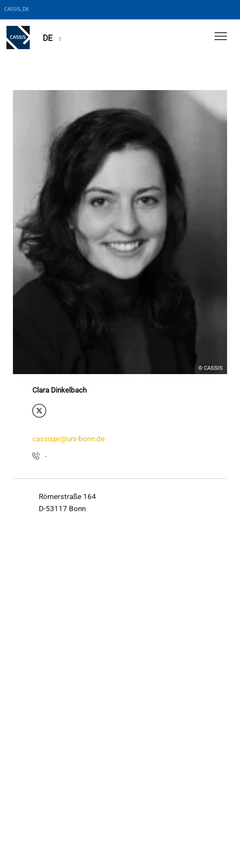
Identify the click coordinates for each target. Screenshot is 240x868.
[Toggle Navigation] (221, 37)
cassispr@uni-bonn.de (69, 439)
